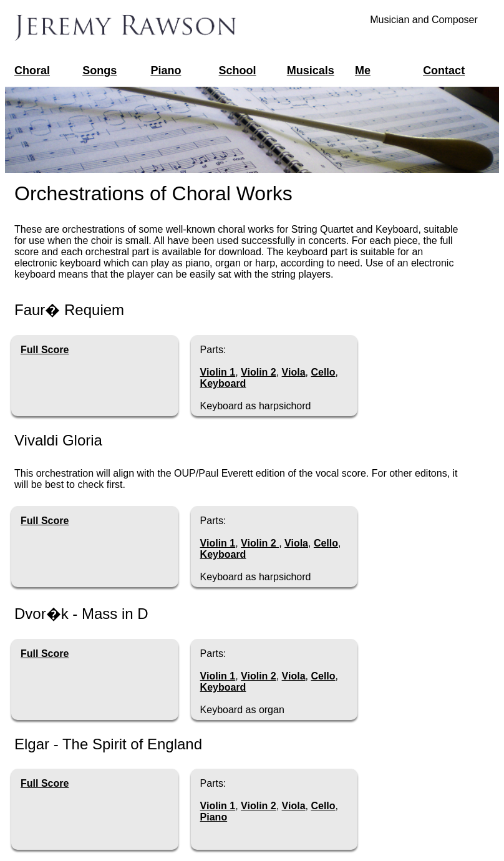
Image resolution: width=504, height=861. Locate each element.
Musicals (311, 71)
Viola (294, 372)
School (238, 71)
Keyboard (223, 383)
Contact (444, 71)
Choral (32, 71)
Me (363, 71)
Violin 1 (218, 372)
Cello (323, 372)
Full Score (45, 350)
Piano (166, 71)
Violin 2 (259, 372)
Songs (99, 71)
